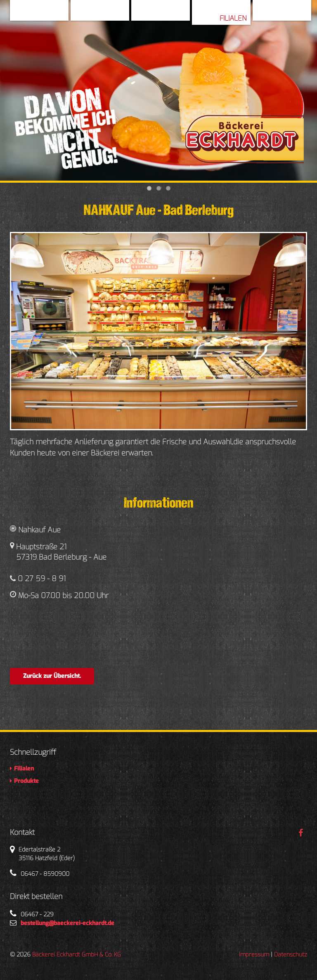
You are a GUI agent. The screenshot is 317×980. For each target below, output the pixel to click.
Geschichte (166, 14)
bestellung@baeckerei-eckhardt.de (67, 923)
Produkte (290, 14)
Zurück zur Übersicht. (52, 676)
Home (55, 14)
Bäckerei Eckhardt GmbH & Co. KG (77, 955)
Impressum (254, 955)
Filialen (233, 18)
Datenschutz (291, 955)
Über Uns (109, 14)
